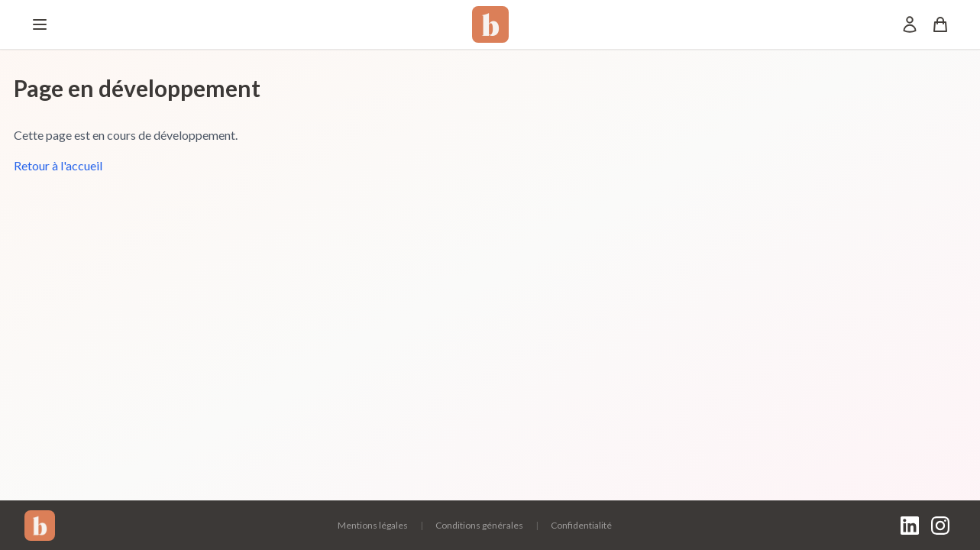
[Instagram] (940, 526)
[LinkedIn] (910, 526)
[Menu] (40, 24)
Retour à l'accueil (58, 165)
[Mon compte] (910, 24)
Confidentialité (581, 525)
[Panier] (940, 24)
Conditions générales (479, 525)
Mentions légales (373, 525)
